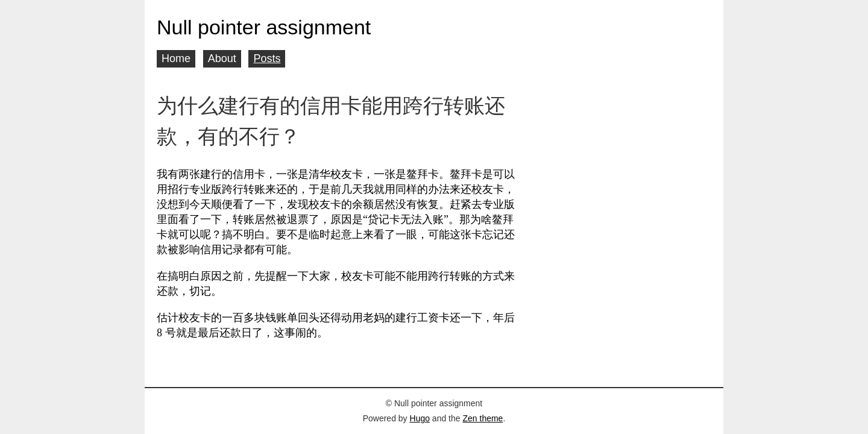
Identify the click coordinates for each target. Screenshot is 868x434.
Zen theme (483, 418)
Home (176, 58)
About (222, 58)
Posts (267, 58)
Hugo (420, 418)
